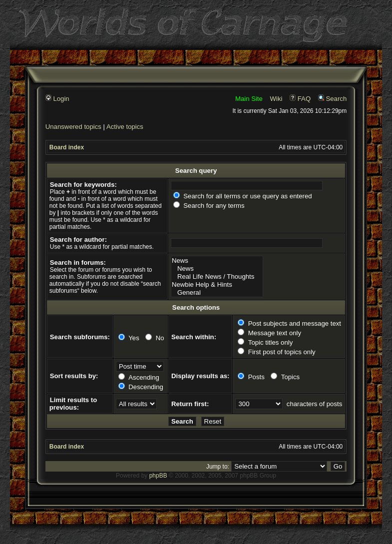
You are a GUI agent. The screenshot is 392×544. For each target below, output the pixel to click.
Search (332, 99)
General (217, 293)
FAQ (300, 99)
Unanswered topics (73, 127)
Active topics (125, 127)
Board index (67, 147)
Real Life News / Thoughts (217, 277)
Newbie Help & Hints (217, 285)
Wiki (276, 99)
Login (57, 99)
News (217, 261)
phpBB (158, 476)
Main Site (249, 99)
